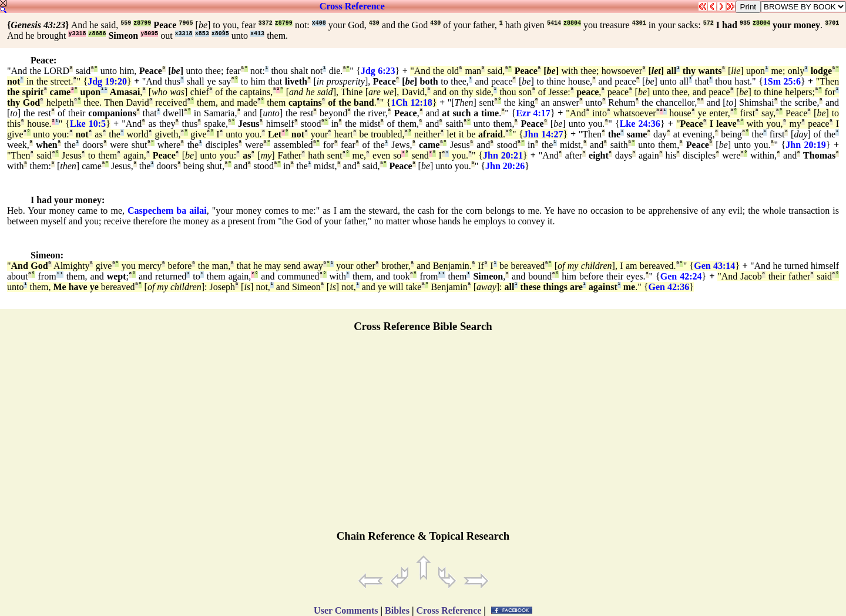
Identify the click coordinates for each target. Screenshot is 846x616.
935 (745, 23)
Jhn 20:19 (806, 145)
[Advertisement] (423, 436)
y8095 (149, 34)
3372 (266, 23)
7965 (186, 23)
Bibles (397, 610)
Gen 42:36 (669, 287)
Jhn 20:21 (503, 155)
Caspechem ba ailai (167, 211)
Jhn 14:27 (543, 134)
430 (374, 23)
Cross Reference (352, 6)
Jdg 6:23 (378, 71)
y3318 (77, 34)
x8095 (220, 34)
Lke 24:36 (640, 124)
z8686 (97, 34)
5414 (554, 23)
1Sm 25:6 (782, 81)
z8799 (142, 23)
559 (126, 23)
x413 (257, 34)
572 (709, 23)
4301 (639, 23)
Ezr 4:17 (533, 113)
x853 (202, 34)
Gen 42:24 (681, 276)
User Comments (346, 610)
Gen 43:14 (714, 266)
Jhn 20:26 (505, 166)
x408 (319, 23)
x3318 (184, 34)
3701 (832, 23)
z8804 (572, 23)
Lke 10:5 (88, 124)
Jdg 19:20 (107, 81)
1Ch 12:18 (412, 102)
